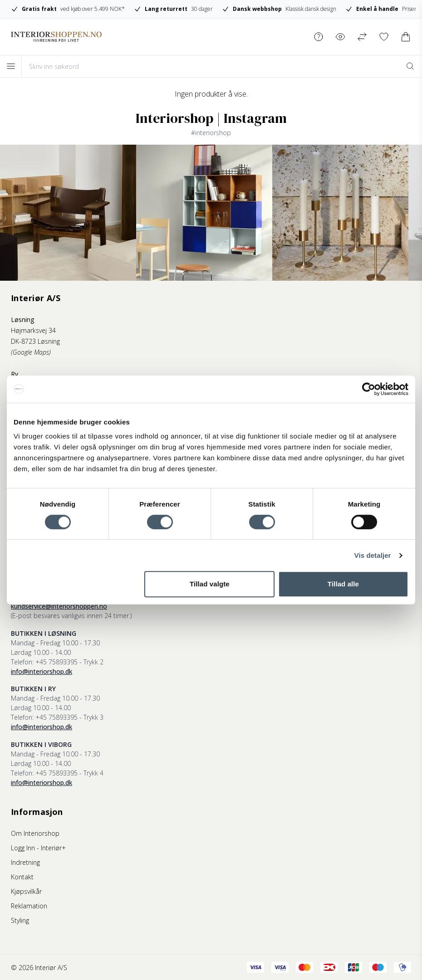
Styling (20, 920)
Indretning (25, 862)
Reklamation (29, 906)
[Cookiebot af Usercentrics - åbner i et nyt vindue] (369, 389)
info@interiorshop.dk (42, 671)
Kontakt (22, 877)
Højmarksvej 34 (33, 330)
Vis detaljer (373, 555)
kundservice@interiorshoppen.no (59, 606)
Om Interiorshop (35, 833)
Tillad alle (343, 584)
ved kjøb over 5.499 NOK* (68, 9)
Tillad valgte (210, 584)
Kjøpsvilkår (26, 891)
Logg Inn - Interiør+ (38, 848)
